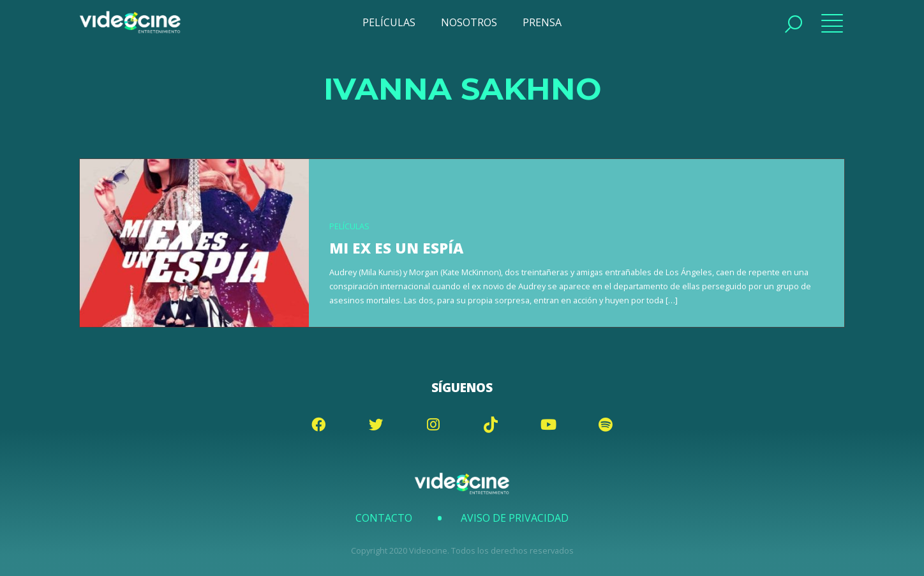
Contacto (384, 518)
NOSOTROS (469, 22)
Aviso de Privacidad (515, 518)
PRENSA (542, 22)
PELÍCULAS (389, 22)
